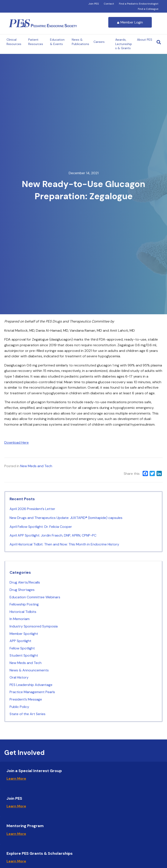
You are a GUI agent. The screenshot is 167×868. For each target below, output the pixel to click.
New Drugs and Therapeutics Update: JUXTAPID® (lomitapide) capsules (66, 518)
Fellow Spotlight (22, 648)
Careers (99, 42)
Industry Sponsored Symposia (34, 626)
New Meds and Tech (36, 466)
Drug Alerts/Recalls (25, 582)
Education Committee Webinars (35, 597)
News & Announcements (29, 670)
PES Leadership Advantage (31, 685)
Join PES (94, 4)
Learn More (16, 779)
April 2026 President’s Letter (32, 509)
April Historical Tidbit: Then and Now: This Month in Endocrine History (65, 544)
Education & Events (57, 42)
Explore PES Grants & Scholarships (40, 853)
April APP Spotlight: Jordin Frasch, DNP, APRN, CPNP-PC (53, 535)
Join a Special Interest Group (34, 771)
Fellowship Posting (24, 604)
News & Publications (80, 42)
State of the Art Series (28, 714)
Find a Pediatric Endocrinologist (139, 4)
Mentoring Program (25, 826)
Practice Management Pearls (32, 692)
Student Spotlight (24, 655)
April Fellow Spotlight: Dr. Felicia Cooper (41, 527)
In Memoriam (20, 619)
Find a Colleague (148, 9)
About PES (145, 40)
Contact (109, 4)
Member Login (130, 22)
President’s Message (26, 699)
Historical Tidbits (23, 612)
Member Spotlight (24, 634)
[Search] (159, 42)
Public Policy (19, 707)
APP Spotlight (20, 641)
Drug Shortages (22, 590)
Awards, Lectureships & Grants (124, 44)
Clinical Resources (14, 42)
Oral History (19, 677)
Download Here (17, 442)
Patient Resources (36, 42)
